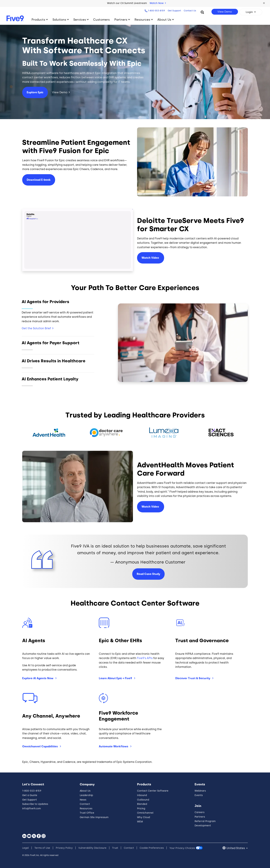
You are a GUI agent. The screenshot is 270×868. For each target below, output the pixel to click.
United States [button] (236, 848)
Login (249, 12)
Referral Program (205, 821)
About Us (85, 791)
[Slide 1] (58, 316)
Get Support (174, 11)
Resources (86, 809)
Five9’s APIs (145, 658)
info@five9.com (32, 809)
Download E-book (39, 180)
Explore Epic (35, 92)
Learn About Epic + (116, 678)
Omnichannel (40, 746)
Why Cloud (144, 817)
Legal (25, 848)
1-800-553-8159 (156, 11)
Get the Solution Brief (36, 328)
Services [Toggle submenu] (80, 20)
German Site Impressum (94, 817)
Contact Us (190, 11)
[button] (264, 3)
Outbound (143, 800)
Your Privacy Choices (182, 848)
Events (199, 795)
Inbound (142, 795)
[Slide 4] (58, 381)
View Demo (225, 12)
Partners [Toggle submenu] (121, 20)
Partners (200, 817)
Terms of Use (42, 848)
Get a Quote (30, 795)
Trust (115, 848)
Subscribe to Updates (35, 804)
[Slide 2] (58, 345)
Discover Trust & (193, 678)
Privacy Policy (64, 848)
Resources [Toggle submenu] (142, 20)
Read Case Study (148, 574)
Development (203, 826)
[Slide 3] (58, 363)
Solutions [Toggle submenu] (59, 20)
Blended (142, 804)
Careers (199, 812)
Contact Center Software (153, 791)
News (83, 800)
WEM (140, 822)
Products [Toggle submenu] (38, 20)
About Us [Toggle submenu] (164, 20)
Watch (151, 258)
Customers (101, 20)
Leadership (86, 795)
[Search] (202, 12)
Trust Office (87, 813)
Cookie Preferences (152, 848)
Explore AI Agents (38, 678)
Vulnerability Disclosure (92, 848)
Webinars (200, 791)
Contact (85, 804)
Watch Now (158, 3)
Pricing (141, 809)
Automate (114, 746)
